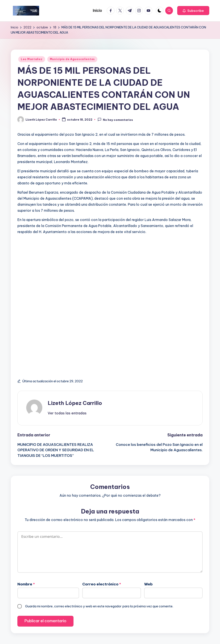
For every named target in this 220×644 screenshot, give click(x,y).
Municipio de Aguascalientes (72, 59)
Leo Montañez (32, 59)
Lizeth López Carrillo (75, 403)
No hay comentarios (115, 120)
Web (148, 584)
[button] (193, 11)
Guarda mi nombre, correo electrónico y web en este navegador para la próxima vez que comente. (99, 606)
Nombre (26, 584)
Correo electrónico (102, 584)
